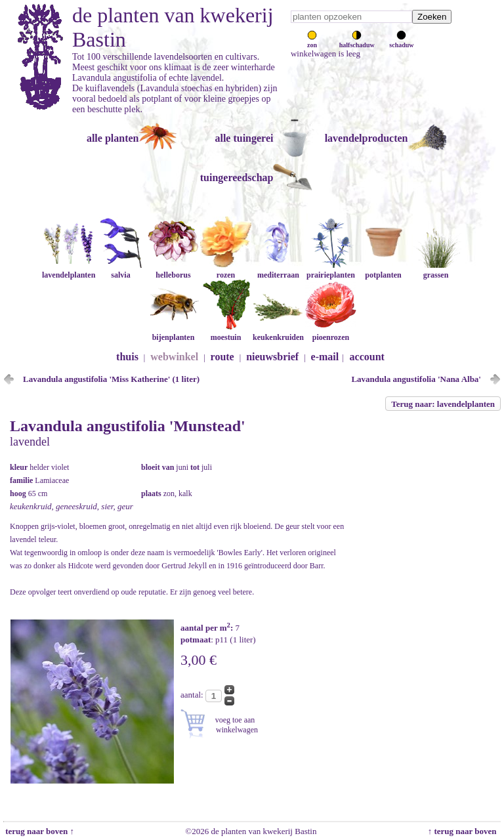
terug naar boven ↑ (39, 831)
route (222, 357)
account (367, 357)
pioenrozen (331, 332)
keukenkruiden (278, 332)
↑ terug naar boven (464, 831)
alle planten (113, 138)
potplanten (383, 270)
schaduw (401, 41)
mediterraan (278, 270)
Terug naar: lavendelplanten (443, 404)
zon (312, 41)
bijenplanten (173, 332)
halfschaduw (357, 41)
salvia (121, 270)
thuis (127, 357)
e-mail (325, 357)
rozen (226, 270)
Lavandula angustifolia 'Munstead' (128, 426)
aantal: (193, 695)
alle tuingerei (244, 138)
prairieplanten (331, 270)
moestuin (226, 332)
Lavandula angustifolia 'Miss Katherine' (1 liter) (111, 379)
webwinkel (174, 357)
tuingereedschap (237, 178)
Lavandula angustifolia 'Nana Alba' (416, 379)
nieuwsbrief (272, 357)
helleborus (173, 270)
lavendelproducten (367, 138)
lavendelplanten (69, 270)
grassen (436, 270)
